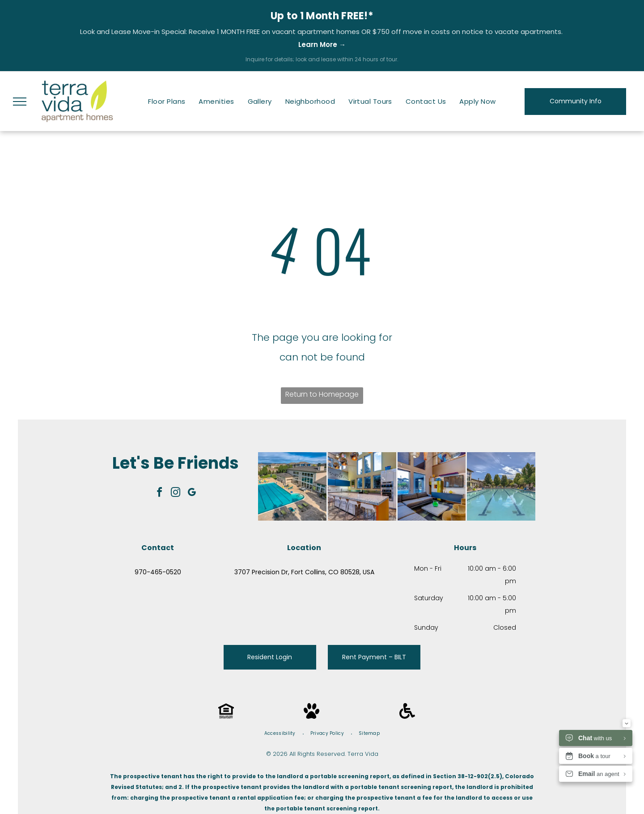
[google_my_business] (192, 494)
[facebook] (160, 494)
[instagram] (176, 494)
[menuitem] (167, 102)
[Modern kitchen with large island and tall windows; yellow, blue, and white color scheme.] (362, 486)
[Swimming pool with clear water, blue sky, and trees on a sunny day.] (501, 486)
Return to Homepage (322, 394)
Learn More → (322, 45)
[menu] (20, 102)
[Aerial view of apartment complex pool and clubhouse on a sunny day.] (292, 486)
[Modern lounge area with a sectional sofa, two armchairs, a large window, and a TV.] (432, 486)
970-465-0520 (158, 572)
